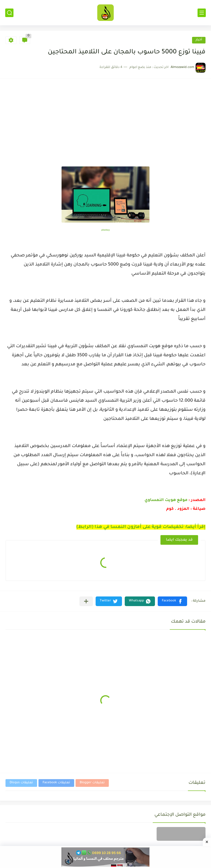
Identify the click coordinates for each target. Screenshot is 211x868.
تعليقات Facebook (56, 783)
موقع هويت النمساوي (166, 500)
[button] (172, 601)
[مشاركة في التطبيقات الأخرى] (86, 601)
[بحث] (9, 13)
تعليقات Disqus (21, 783)
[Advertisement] (105, 125)
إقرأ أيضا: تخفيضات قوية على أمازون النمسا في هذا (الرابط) (141, 527)
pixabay (105, 230)
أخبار (199, 40)
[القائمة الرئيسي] (202, 13)
